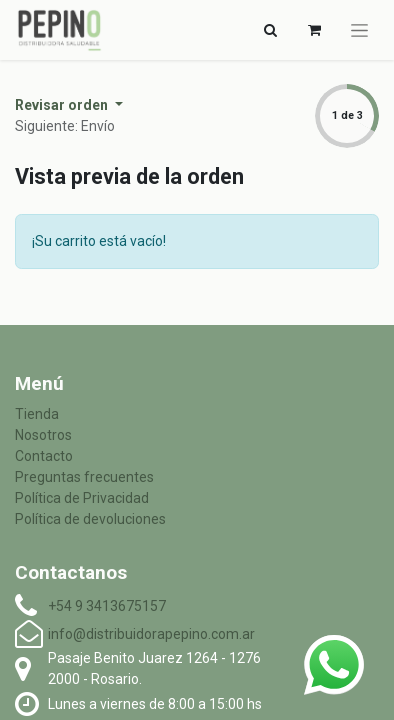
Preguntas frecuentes (84, 477)
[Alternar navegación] (270, 30)
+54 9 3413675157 (107, 606)
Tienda (37, 414)
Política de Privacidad (82, 498)
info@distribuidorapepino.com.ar (151, 634)
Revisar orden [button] (63, 105)
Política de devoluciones (90, 519)
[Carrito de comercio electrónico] (314, 30)
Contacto (44, 456)
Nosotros (43, 435)
